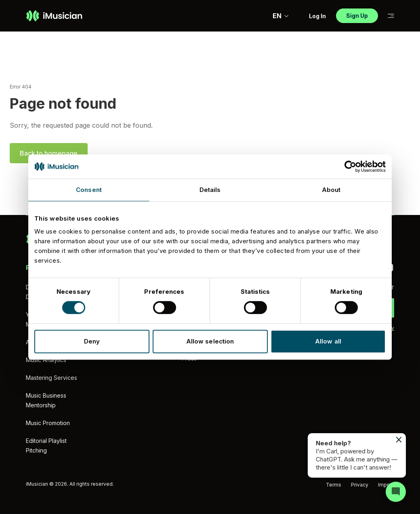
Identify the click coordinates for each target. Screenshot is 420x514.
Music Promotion (48, 423)
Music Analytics (46, 360)
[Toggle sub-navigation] (391, 16)
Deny (92, 341)
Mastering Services (51, 378)
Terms (334, 485)
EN (281, 16)
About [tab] (331, 190)
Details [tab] (210, 190)
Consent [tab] (89, 190)
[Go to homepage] (54, 16)
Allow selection (210, 341)
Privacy (360, 485)
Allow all (328, 341)
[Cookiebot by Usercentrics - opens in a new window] (350, 166)
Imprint (386, 485)
